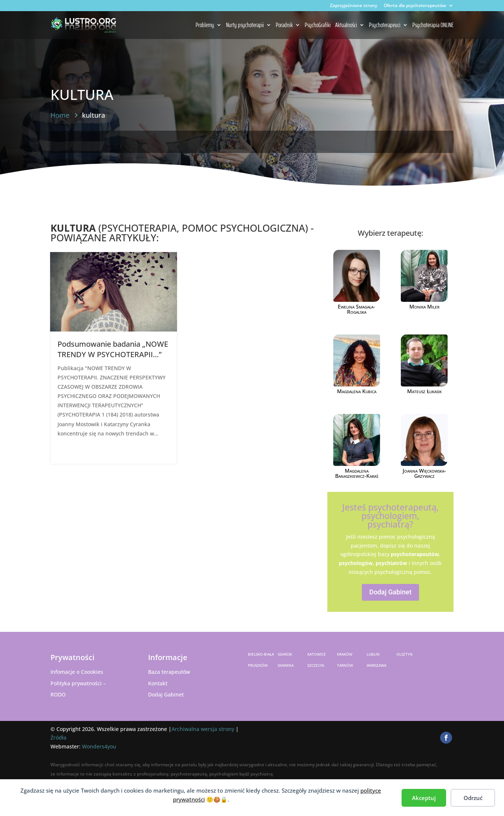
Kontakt (158, 683)
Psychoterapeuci (385, 26)
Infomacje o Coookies (77, 672)
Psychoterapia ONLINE (433, 26)
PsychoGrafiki (318, 26)
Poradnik (284, 26)
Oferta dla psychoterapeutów (415, 6)
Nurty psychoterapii (245, 26)
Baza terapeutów (169, 672)
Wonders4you (99, 746)
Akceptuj (424, 798)
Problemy (205, 26)
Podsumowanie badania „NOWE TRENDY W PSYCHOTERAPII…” (113, 349)
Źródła (58, 737)
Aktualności (346, 26)
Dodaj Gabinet (390, 592)
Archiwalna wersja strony (203, 729)
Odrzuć (473, 798)
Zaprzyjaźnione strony (354, 6)
